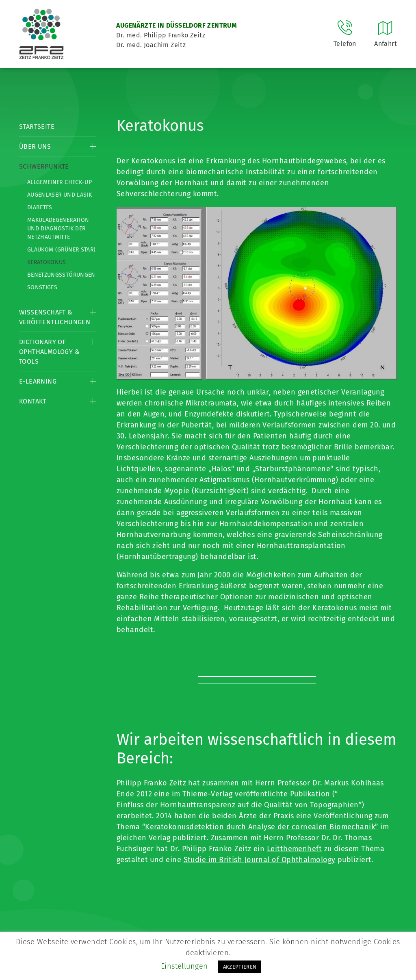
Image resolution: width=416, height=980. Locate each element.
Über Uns (35, 146)
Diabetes (40, 207)
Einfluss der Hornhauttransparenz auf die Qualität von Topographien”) (242, 805)
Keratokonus (47, 262)
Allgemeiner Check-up (60, 182)
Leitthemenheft (294, 849)
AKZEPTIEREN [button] (240, 967)
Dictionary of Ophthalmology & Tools (49, 352)
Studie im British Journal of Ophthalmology (260, 860)
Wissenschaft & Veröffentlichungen (55, 317)
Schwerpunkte (44, 166)
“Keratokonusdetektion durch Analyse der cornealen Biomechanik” (260, 827)
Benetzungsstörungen (61, 275)
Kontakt (33, 401)
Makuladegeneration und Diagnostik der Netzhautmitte (58, 229)
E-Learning (38, 381)
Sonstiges (42, 287)
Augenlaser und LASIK (60, 195)
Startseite (37, 127)
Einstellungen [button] (184, 966)
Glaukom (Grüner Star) (61, 250)
